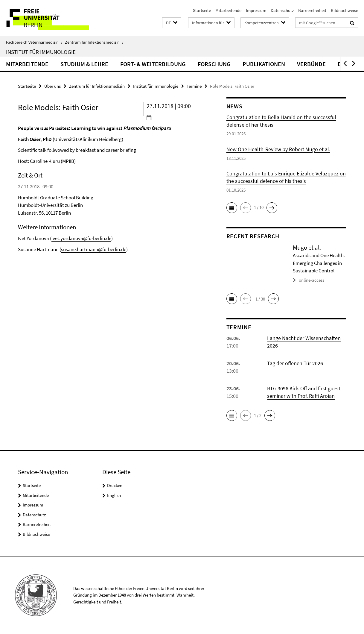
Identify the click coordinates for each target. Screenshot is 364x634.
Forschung (214, 64)
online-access (312, 280)
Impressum (256, 10)
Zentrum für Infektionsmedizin (94, 42)
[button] (172, 23)
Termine (194, 86)
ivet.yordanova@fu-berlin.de (81, 238)
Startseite (202, 10)
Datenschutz (282, 10)
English (114, 495)
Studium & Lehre (84, 64)
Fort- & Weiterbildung (153, 64)
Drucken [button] (115, 485)
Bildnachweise (344, 10)
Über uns (52, 86)
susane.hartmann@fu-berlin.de (94, 249)
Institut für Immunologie (41, 52)
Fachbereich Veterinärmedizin (34, 42)
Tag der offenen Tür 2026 (295, 363)
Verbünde (311, 64)
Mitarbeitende (228, 10)
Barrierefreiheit (312, 10)
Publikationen (264, 64)
